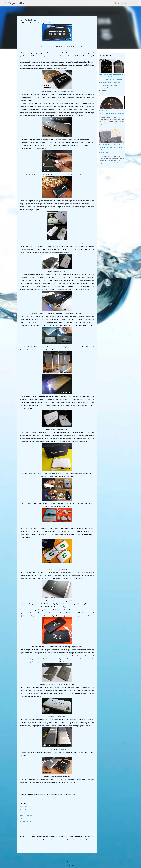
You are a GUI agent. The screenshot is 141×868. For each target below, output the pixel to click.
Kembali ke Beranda (26, 822)
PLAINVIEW (75, 862)
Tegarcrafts (16, 3)
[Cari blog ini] (127, 3)
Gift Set (22, 812)
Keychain (23, 809)
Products (23, 819)
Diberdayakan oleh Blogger (70, 858)
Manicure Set (24, 806)
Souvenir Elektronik (26, 815)
